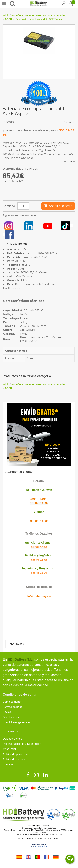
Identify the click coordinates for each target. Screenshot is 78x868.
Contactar (9, 764)
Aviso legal (9, 749)
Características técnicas (24, 301)
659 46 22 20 (39, 573)
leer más (69, 162)
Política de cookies (14, 759)
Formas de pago (13, 707)
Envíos (7, 712)
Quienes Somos (12, 739)
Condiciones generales (17, 722)
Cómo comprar (12, 702)
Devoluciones (11, 717)
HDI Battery (17, 644)
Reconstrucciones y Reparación (22, 744)
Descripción (19, 244)
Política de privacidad (16, 754)
